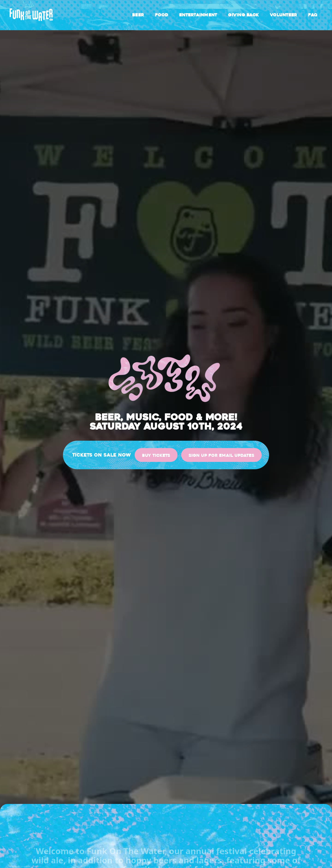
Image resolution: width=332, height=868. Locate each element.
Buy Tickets (156, 455)
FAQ (313, 15)
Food (162, 15)
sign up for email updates (221, 455)
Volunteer (283, 15)
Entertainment (198, 15)
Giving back (243, 15)
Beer (138, 15)
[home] (31, 15)
